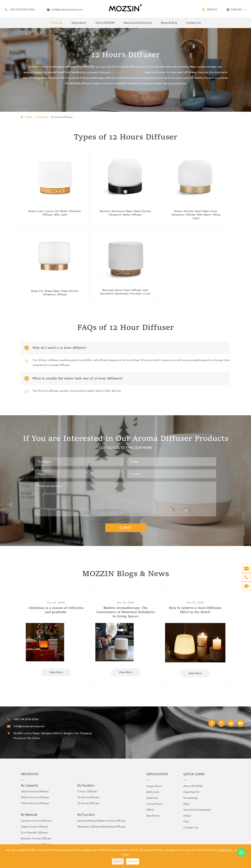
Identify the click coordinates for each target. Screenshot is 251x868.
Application (79, 25)
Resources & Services (138, 25)
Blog (186, 803)
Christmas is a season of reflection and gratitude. (56, 610)
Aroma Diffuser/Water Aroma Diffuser (102, 820)
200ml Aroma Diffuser (35, 797)
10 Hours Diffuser (89, 797)
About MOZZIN (105, 25)
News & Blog (169, 25)
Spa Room (153, 815)
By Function (86, 814)
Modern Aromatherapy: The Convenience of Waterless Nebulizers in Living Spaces (126, 612)
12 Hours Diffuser (62, 117)
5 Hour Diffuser (87, 791)
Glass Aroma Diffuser (35, 826)
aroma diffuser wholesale (128, 72)
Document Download (197, 809)
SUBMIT (126, 527)
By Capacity (30, 785)
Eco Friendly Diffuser (34, 832)
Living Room (154, 803)
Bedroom (152, 798)
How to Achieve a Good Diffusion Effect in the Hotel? (195, 610)
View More (56, 672)
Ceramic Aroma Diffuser (36, 820)
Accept (133, 861)
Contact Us (193, 25)
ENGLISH (236, 9)
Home (29, 117)
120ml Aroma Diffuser (35, 791)
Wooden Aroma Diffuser (36, 838)
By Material (29, 814)
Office (150, 809)
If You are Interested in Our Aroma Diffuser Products (126, 439)
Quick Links (194, 774)
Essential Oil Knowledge (191, 795)
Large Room (154, 786)
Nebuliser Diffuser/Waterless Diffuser (101, 826)
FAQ (186, 821)
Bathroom (153, 792)
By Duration (86, 785)
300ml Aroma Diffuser (35, 803)
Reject (118, 861)
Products (56, 25)
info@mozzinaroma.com (65, 10)
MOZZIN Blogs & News (126, 574)
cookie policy (226, 850)
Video (187, 815)
